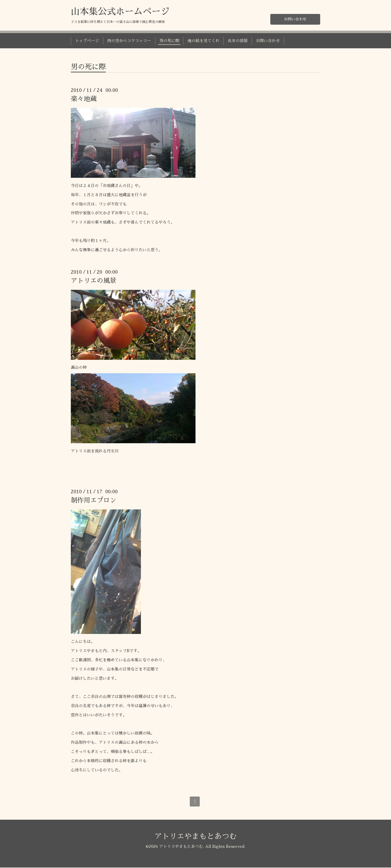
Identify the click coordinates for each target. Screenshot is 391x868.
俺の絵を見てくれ (203, 41)
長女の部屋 (238, 41)
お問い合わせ (295, 19)
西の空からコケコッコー (129, 41)
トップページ (87, 41)
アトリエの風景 (94, 281)
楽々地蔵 (84, 99)
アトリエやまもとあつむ (195, 837)
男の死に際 (169, 41)
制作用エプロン (94, 500)
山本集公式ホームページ (120, 12)
